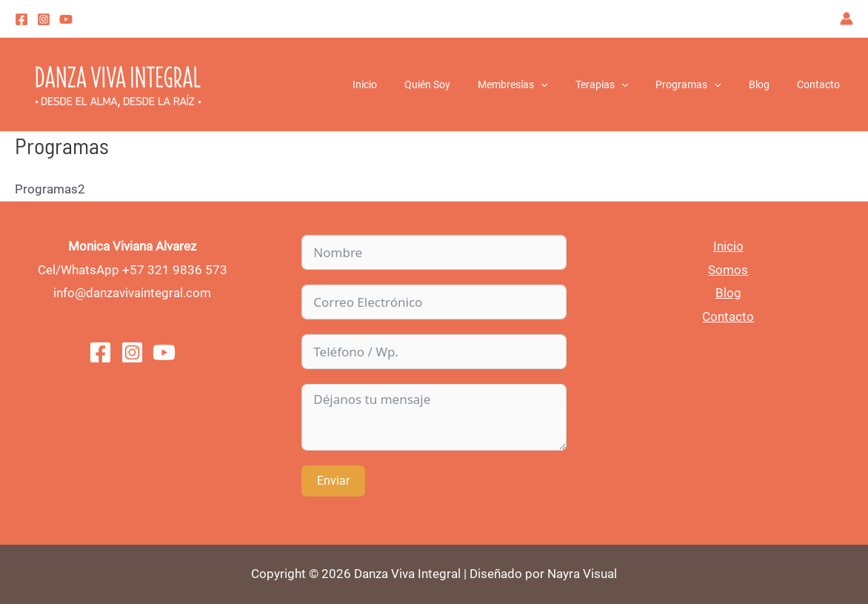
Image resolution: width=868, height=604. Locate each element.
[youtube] (66, 19)
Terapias (625, 84)
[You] (164, 352)
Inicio (408, 84)
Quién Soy (464, 84)
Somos (728, 270)
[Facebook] (21, 19)
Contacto (821, 84)
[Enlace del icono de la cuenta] (847, 19)
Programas (705, 84)
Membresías (543, 84)
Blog (769, 84)
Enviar (333, 481)
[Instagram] (44, 19)
